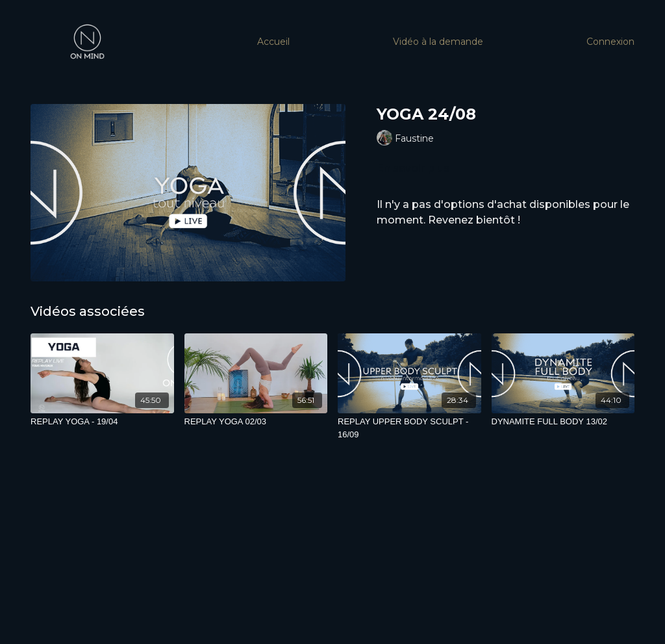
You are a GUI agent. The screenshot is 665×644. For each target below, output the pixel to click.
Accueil (273, 42)
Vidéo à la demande (438, 42)
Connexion (610, 42)
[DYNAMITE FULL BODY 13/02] (563, 422)
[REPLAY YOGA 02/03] (256, 422)
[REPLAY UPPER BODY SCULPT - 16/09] (409, 428)
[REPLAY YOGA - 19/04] (102, 422)
